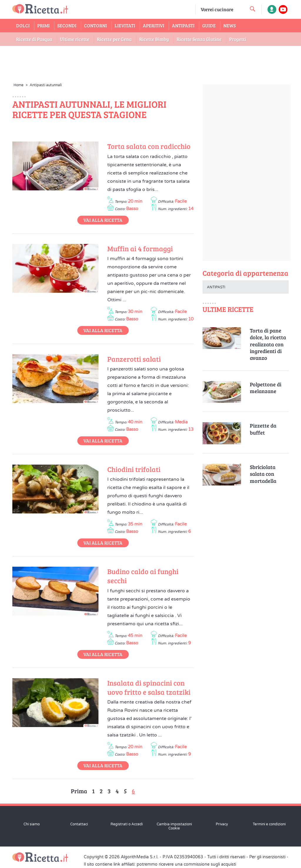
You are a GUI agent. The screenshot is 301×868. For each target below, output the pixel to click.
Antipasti (183, 25)
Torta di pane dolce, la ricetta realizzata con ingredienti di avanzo (268, 344)
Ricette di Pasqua (34, 39)
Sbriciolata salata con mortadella (263, 474)
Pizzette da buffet (263, 429)
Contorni (96, 25)
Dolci (23, 25)
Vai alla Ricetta (103, 220)
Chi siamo (32, 824)
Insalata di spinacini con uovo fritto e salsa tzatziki (149, 687)
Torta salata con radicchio (149, 146)
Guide (209, 25)
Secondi (67, 25)
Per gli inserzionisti (267, 857)
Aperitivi (154, 25)
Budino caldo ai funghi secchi (143, 576)
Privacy (222, 824)
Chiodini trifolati (134, 469)
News (230, 25)
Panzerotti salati (134, 359)
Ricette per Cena (114, 39)
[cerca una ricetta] (252, 9)
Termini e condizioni (269, 824)
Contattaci (79, 824)
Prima (79, 791)
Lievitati (125, 25)
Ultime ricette (75, 39)
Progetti (238, 39)
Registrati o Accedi (127, 824)
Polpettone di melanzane (266, 388)
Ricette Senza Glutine (199, 39)
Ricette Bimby (154, 39)
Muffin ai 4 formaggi (140, 248)
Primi (44, 25)
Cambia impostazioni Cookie (174, 826)
